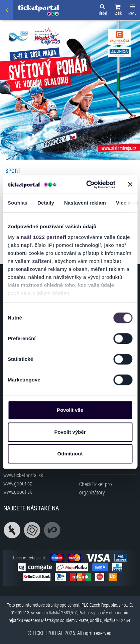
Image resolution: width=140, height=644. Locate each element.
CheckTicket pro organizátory (96, 488)
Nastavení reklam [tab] (85, 203)
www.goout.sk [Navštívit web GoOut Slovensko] (18, 492)
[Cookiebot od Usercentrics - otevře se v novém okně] (87, 185)
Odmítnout (70, 454)
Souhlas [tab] (18, 203)
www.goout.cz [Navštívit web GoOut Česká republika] (18, 483)
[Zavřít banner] (130, 185)
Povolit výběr (70, 432)
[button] (118, 11)
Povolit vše (70, 410)
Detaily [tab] (46, 203)
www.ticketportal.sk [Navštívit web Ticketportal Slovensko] (23, 475)
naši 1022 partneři (44, 237)
